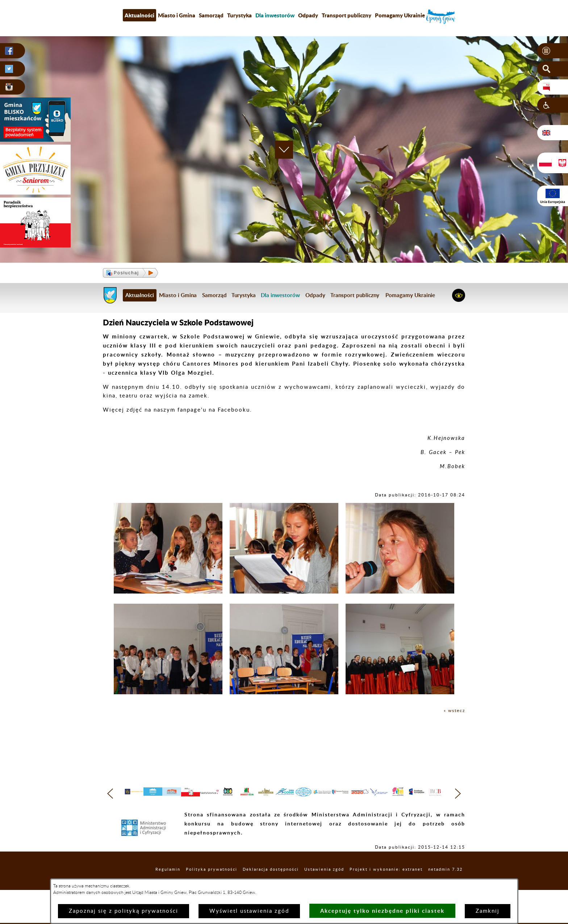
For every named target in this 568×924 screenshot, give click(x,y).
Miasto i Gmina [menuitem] (177, 15)
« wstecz (452, 710)
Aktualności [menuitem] (139, 15)
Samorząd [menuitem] (211, 15)
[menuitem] (275, 15)
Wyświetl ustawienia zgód (249, 911)
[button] (553, 51)
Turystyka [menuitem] (239, 15)
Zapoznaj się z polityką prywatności (124, 911)
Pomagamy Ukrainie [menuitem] (400, 15)
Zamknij (488, 911)
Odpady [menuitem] (308, 15)
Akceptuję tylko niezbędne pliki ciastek (382, 911)
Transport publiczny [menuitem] (346, 15)
